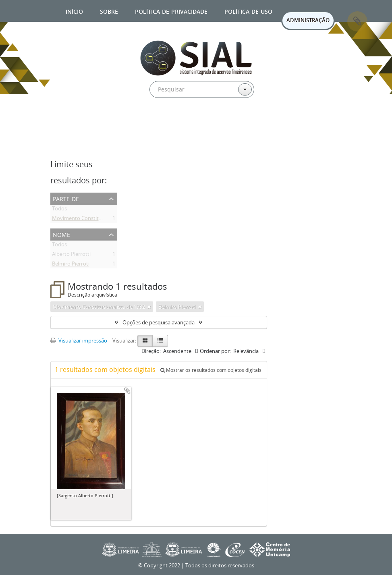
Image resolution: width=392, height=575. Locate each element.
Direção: (151, 351)
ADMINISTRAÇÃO (308, 20)
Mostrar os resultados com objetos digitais (211, 370)
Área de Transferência (357, 21)
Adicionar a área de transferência (127, 391)
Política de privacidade (171, 11)
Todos (59, 210)
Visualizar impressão (79, 340)
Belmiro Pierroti (71, 265)
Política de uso (248, 11)
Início (74, 11)
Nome (61, 234)
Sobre (109, 11)
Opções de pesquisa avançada (159, 322)
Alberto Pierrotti (71, 255)
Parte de (66, 198)
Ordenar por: (215, 351)
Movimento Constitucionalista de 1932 (98, 220)
